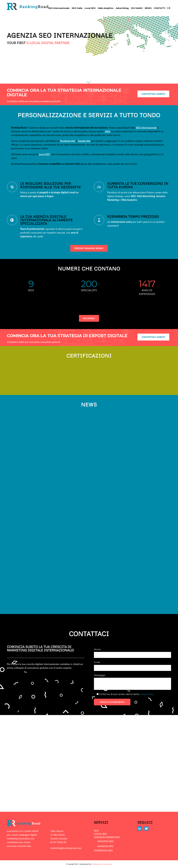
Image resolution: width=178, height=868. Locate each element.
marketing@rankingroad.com (66, 848)
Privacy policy (107, 864)
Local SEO (44, 154)
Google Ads (84, 141)
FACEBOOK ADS (103, 850)
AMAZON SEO (106, 841)
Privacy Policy (146, 694)
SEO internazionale (146, 128)
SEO (96, 831)
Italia (107, 131)
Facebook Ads (68, 141)
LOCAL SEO (100, 834)
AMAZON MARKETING (107, 837)
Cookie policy (97, 864)
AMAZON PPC (106, 846)
